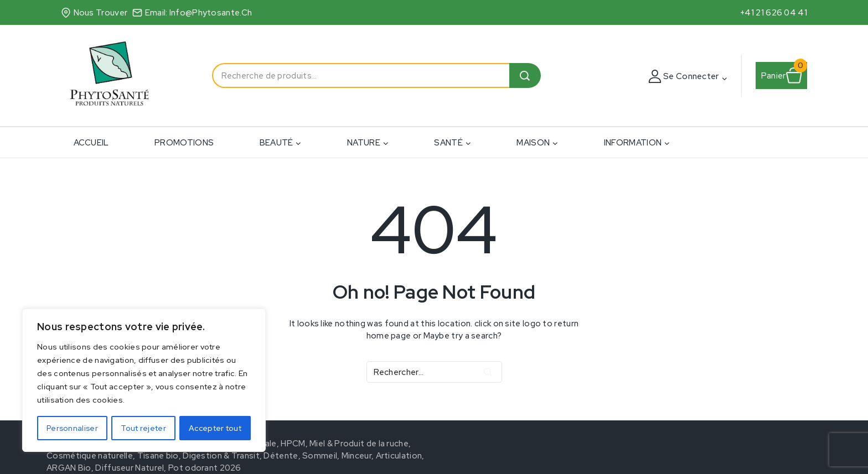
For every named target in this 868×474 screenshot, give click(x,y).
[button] (724, 78)
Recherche (525, 75)
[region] (144, 381)
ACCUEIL (91, 143)
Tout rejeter (143, 428)
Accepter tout (215, 428)
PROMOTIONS (184, 143)
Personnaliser (72, 428)
